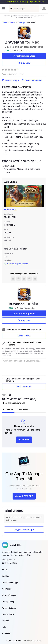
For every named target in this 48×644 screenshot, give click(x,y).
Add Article (7, 589)
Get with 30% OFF (24, 496)
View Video (11, 209)
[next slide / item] (42, 196)
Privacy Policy (8, 602)
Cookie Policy (8, 614)
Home (4, 23)
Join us (41, 1)
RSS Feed (6, 633)
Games (12, 23)
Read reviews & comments (13, 74)
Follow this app (10, 80)
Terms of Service (9, 595)
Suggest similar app (24, 529)
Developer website (32, 80)
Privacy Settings (9, 608)
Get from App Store (24, 56)
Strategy (21, 23)
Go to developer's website (16, 264)
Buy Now (24, 63)
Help (4, 627)
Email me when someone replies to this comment (24, 380)
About (5, 570)
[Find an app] (11, 9)
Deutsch (13, 563)
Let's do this (24, 440)
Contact (5, 621)
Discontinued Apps (10, 583)
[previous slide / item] (6, 196)
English (5, 563)
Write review (24, 336)
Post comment (24, 387)
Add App (6, 576)
